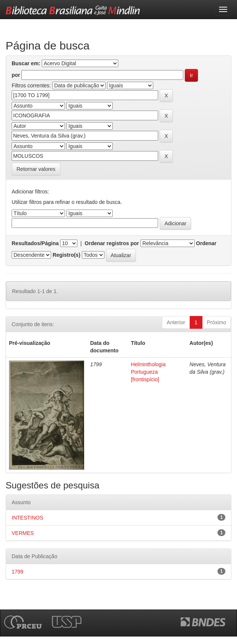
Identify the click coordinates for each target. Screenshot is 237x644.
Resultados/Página (35, 243)
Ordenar (206, 243)
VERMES (23, 533)
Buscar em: (26, 63)
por (16, 75)
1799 (17, 572)
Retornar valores (36, 169)
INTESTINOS (27, 518)
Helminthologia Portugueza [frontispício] (148, 372)
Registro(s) (66, 255)
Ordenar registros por (112, 243)
